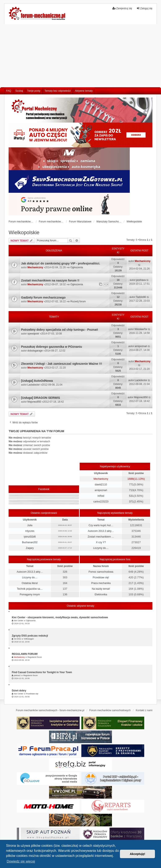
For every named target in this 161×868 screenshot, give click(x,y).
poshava (141, 280)
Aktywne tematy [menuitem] (84, 91)
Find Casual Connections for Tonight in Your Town (42, 672)
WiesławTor (141, 329)
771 (131, 484)
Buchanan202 (30, 542)
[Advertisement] (80, 56)
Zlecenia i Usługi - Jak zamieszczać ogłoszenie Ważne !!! (62, 364)
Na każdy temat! (101, 589)
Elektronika (101, 595)
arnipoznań (141, 346)
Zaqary (30, 548)
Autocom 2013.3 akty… (101, 531)
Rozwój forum (78, 301)
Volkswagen (29, 639)
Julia (30, 525)
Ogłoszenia (77, 267)
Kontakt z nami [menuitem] (144, 710)
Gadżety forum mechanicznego (43, 297)
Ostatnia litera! (30, 583)
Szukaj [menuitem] (19, 91)
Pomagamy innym (30, 595)
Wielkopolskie (24, 232)
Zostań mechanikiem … (101, 537)
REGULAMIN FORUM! (25, 654)
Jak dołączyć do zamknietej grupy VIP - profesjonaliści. (60, 263)
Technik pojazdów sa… (30, 589)
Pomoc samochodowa (101, 572)
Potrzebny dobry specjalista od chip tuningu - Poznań (59, 330)
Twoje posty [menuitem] (34, 91)
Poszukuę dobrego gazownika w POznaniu (51, 347)
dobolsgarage (35, 351)
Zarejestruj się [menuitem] (122, 8)
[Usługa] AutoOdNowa (37, 381)
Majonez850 (34, 402)
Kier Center (19, 621)
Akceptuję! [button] (138, 854)
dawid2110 (101, 485)
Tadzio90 (141, 297)
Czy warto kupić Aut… (101, 525)
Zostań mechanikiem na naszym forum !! (50, 280)
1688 (130, 479)
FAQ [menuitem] (9, 91)
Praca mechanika (101, 583)
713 (131, 490)
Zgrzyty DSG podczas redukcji (30, 636)
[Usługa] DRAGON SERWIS (40, 398)
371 (131, 501)
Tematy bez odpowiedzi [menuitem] (58, 91)
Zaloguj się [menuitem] (144, 8)
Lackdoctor (34, 385)
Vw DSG (18, 639)
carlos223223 (101, 502)
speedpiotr (33, 334)
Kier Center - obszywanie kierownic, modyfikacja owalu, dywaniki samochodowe (60, 617)
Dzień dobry (19, 691)
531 (131, 496)
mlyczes (30, 531)
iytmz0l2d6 (30, 537)
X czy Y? (101, 542)
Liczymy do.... (101, 548)
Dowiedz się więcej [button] (21, 861)
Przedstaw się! (101, 577)
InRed (101, 496)
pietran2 (17, 675)
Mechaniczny (35, 267)
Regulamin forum (35, 657)
